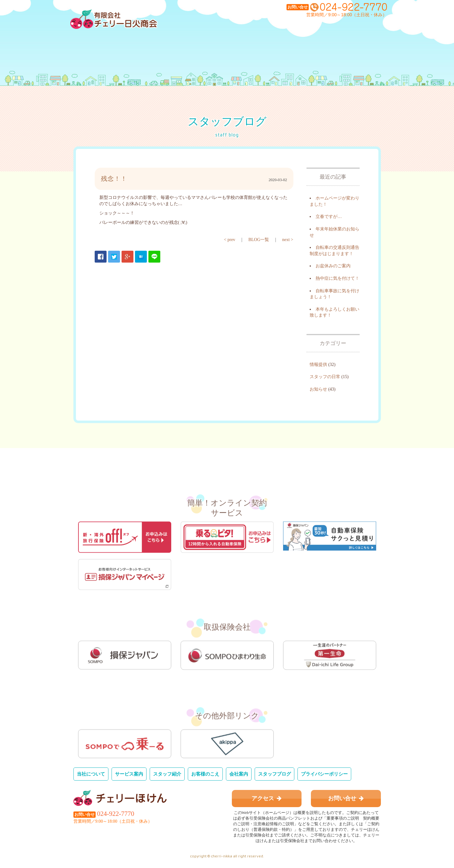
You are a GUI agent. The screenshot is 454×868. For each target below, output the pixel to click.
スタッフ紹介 (167, 774)
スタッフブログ (274, 774)
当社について (91, 774)
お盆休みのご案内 (333, 266)
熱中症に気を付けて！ (337, 278)
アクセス (267, 798)
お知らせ (318, 389)
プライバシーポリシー (324, 774)
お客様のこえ (205, 774)
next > (288, 240)
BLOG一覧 (259, 240)
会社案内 (239, 774)
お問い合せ (346, 798)
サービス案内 (129, 774)
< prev (230, 240)
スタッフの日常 (325, 377)
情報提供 (318, 365)
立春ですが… (329, 217)
